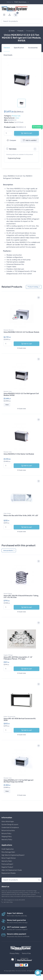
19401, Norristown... (21, 2)
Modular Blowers (9, 330)
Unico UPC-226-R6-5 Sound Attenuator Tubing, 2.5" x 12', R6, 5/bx (21, 597)
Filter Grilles (7, 513)
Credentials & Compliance (10, 828)
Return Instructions (8, 831)
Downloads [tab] (8, 55)
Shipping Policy (7, 837)
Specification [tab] (19, 48)
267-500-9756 (8, 902)
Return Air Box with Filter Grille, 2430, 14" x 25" (21, 516)
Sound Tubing (8, 594)
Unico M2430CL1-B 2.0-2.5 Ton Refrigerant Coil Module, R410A (21, 394)
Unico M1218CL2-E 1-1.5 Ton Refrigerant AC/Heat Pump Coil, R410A (19, 781)
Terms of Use (26, 953)
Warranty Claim (7, 861)
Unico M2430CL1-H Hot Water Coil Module (19, 454)
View (7, 405)
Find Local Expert (7, 864)
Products (20, 31)
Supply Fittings (8, 655)
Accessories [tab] (33, 48)
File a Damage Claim (8, 852)
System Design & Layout (10, 825)
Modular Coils (16, 116)
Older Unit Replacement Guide (12, 870)
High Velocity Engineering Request (13, 855)
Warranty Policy (7, 840)
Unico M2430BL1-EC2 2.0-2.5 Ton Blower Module (21, 332)
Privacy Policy (15, 953)
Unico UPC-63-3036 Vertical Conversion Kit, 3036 (20, 719)
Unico (17, 118)
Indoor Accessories (9, 716)
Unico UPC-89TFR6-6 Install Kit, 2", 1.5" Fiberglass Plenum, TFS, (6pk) (18, 658)
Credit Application (8, 849)
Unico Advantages (8, 822)
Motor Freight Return (9, 858)
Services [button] (11, 149)
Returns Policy (6, 834)
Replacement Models (9, 873)
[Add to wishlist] (39, 298)
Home (12, 31)
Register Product (7, 867)
